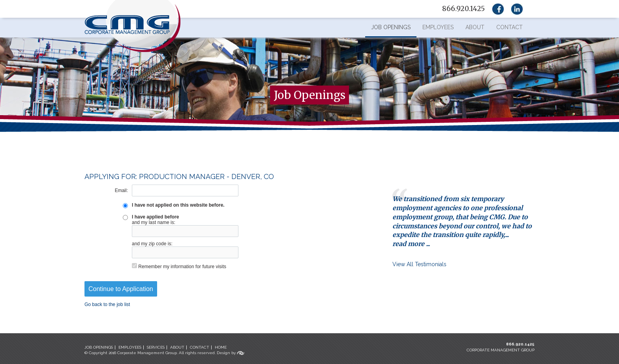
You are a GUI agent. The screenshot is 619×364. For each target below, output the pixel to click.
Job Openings (391, 27)
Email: (121, 190)
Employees (438, 27)
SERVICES (156, 347)
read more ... (411, 244)
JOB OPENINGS (99, 347)
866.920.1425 (520, 344)
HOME (221, 347)
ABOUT (177, 347)
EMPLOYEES (130, 347)
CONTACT (200, 347)
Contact (509, 27)
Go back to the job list (107, 304)
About (475, 27)
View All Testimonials (419, 264)
